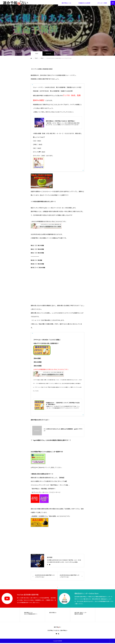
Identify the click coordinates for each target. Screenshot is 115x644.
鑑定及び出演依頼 (79, 615)
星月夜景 (50, 558)
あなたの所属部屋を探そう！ (31, 615)
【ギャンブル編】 (62, 482)
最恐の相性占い (53, 614)
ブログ (37, 55)
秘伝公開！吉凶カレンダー (81, 614)
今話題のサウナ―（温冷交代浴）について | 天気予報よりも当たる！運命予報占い (63, 405)
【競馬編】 (62, 479)
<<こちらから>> (45, 193)
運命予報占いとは (28, 614)
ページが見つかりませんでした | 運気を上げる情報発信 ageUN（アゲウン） (63, 431)
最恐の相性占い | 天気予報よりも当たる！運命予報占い (60, 122)
